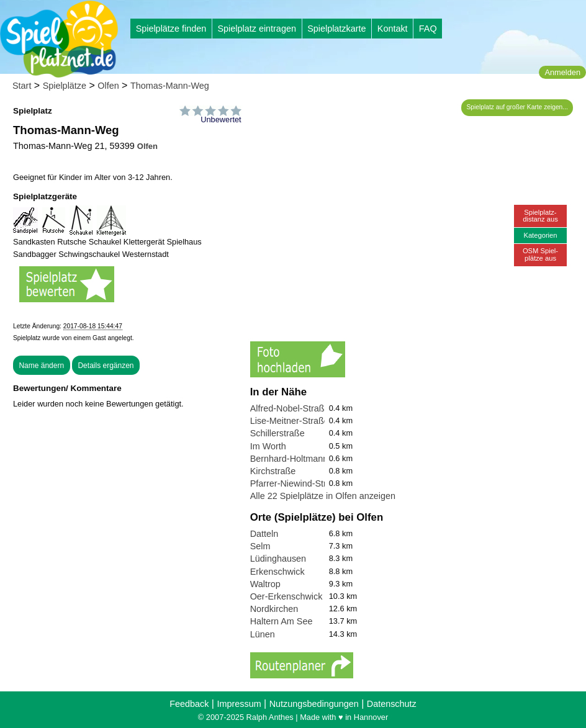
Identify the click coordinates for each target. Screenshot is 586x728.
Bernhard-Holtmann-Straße (304, 459)
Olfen (108, 86)
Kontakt (393, 29)
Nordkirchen (274, 609)
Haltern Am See (282, 621)
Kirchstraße (273, 471)
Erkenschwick (277, 572)
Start (22, 86)
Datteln (264, 534)
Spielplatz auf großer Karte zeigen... (517, 107)
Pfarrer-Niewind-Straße (296, 483)
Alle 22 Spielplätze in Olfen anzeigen (323, 496)
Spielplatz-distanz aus (540, 216)
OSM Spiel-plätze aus (540, 254)
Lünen (263, 634)
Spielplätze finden (171, 29)
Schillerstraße (277, 433)
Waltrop (265, 584)
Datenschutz (392, 704)
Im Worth (268, 446)
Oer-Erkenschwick (286, 596)
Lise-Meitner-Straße (290, 421)
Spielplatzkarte (336, 29)
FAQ (428, 29)
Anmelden (562, 72)
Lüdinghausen (278, 559)
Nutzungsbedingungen (314, 704)
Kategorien (540, 235)
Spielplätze (65, 86)
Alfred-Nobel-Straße (290, 408)
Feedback (189, 704)
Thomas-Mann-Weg (170, 86)
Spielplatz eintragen (256, 29)
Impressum (239, 704)
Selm (260, 546)
